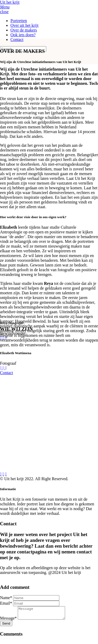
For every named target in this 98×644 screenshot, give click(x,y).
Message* (8, 621)
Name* (6, 598)
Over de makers (24, 30)
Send (6, 626)
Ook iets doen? (23, 35)
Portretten (19, 21)
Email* (6, 603)
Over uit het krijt (24, 25)
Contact (17, 40)
